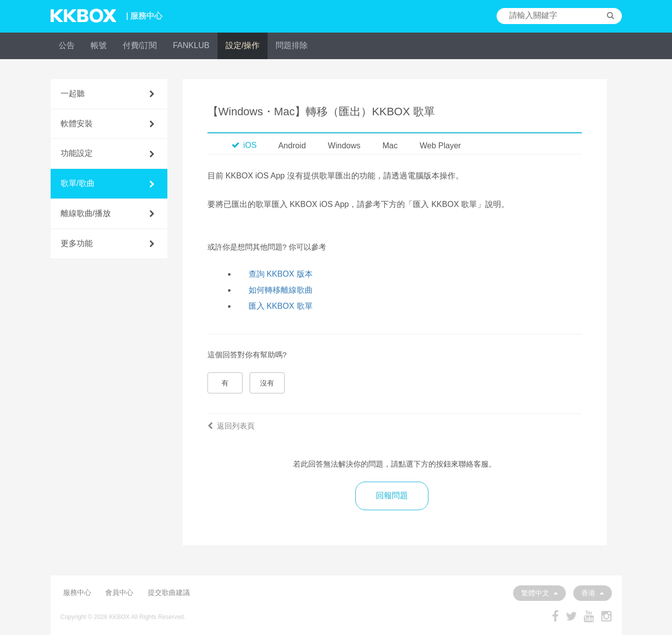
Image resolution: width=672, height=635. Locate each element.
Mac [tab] (390, 146)
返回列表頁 (231, 426)
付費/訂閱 (140, 45)
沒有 (267, 383)
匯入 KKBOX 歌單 (281, 306)
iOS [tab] (244, 145)
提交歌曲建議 (169, 592)
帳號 (99, 45)
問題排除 (292, 45)
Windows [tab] (344, 146)
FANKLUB (191, 45)
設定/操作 (243, 45)
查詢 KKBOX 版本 (281, 274)
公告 (67, 45)
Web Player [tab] (440, 146)
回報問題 (392, 495)
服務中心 (77, 592)
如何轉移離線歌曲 (281, 290)
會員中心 (119, 592)
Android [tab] (292, 146)
